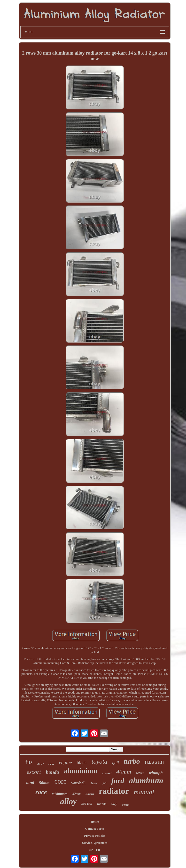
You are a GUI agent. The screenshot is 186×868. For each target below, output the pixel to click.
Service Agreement (95, 843)
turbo (132, 761)
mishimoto (60, 794)
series (87, 803)
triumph (156, 773)
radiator (114, 791)
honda (52, 772)
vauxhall (78, 783)
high (114, 804)
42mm (77, 794)
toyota (99, 762)
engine (65, 762)
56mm (44, 783)
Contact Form (95, 829)
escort (34, 772)
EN (91, 850)
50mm (126, 805)
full (104, 783)
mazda (102, 804)
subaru (90, 794)
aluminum (146, 781)
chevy (51, 764)
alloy (68, 801)
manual (144, 792)
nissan (154, 762)
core (61, 781)
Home (95, 822)
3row (94, 783)
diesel (40, 764)
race (41, 792)
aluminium (81, 771)
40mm (124, 772)
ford (118, 781)
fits (29, 762)
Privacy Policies (95, 836)
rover (140, 773)
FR (98, 850)
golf (116, 763)
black (82, 763)
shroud (107, 773)
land (30, 783)
